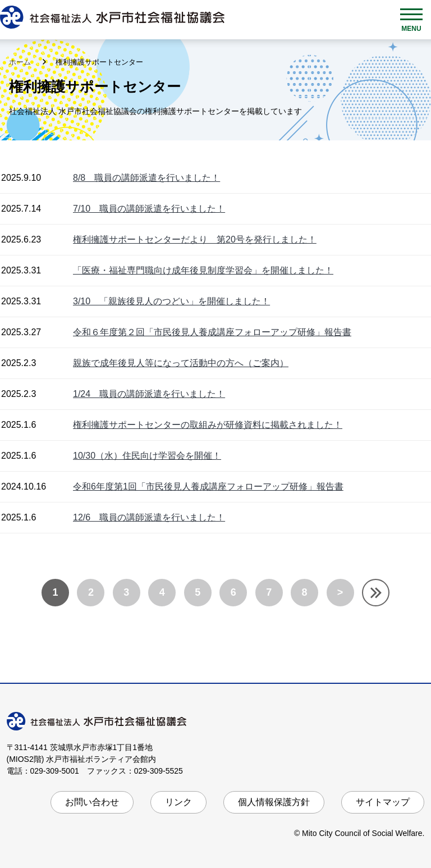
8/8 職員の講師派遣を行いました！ (146, 178)
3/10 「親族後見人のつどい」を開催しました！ (171, 301)
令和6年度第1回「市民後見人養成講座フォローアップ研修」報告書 (208, 486)
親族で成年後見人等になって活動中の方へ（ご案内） (181, 363)
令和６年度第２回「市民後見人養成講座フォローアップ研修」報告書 (212, 332)
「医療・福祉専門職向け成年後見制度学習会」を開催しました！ (203, 270)
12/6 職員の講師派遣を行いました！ (149, 517)
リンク (178, 802)
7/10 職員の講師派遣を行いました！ (149, 209)
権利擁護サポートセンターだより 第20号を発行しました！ (195, 239)
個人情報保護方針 (274, 802)
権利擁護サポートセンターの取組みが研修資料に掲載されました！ (208, 425)
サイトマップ (383, 802)
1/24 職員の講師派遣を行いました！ (149, 394)
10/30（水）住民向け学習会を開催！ (147, 456)
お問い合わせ (92, 802)
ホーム (21, 62)
